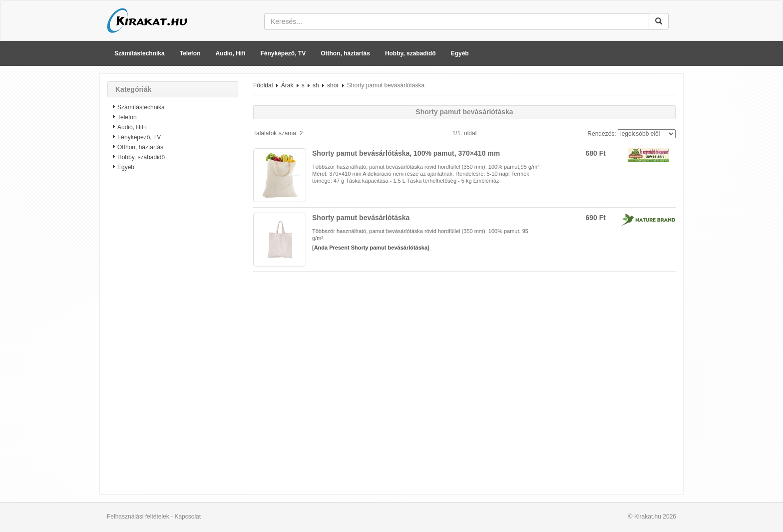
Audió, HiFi (132, 127)
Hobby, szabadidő (410, 53)
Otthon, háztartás (345, 53)
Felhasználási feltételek (138, 517)
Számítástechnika (140, 53)
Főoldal (263, 85)
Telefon (190, 53)
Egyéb (460, 53)
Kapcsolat (188, 517)
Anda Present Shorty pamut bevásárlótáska (371, 248)
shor (333, 85)
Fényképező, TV (283, 53)
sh (316, 85)
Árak (287, 85)
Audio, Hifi (231, 53)
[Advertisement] (173, 337)
